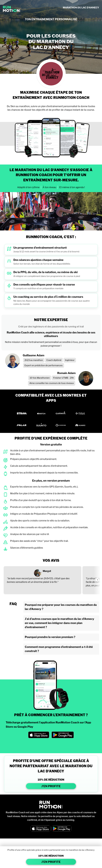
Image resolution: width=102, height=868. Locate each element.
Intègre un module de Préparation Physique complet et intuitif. (44, 514)
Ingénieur (70, 360)
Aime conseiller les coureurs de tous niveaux (52, 383)
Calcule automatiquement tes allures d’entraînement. (39, 466)
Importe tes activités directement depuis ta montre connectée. (44, 473)
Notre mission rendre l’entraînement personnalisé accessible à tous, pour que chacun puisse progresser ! (51, 344)
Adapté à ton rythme (28, 187)
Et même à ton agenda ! (72, 187)
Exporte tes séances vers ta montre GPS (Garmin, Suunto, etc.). (44, 487)
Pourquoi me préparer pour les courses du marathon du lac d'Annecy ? (61, 607)
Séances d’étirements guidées (27, 548)
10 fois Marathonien (40, 378)
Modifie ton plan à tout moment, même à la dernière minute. (43, 493)
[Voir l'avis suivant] (97, 580)
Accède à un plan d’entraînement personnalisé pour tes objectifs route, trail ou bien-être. (52, 452)
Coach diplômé (54, 360)
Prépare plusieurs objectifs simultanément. (34, 459)
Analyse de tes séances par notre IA (30, 534)
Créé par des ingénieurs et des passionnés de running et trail (51, 327)
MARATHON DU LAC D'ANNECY (81, 8)
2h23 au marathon (34, 360)
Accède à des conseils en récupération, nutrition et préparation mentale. (49, 527)
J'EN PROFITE (51, 786)
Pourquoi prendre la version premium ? (50, 637)
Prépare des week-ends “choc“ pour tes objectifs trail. (39, 541)
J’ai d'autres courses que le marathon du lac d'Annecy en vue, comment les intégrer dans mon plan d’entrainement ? (60, 623)
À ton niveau (49, 187)
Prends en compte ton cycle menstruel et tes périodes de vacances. (47, 507)
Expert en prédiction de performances (44, 365)
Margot (47, 571)
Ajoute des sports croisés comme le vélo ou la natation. (40, 521)
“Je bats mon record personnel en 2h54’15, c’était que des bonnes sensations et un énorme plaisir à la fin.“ (38, 580)
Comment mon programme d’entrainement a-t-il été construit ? (59, 649)
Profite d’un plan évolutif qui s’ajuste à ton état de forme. (41, 500)
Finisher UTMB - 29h (64, 378)
